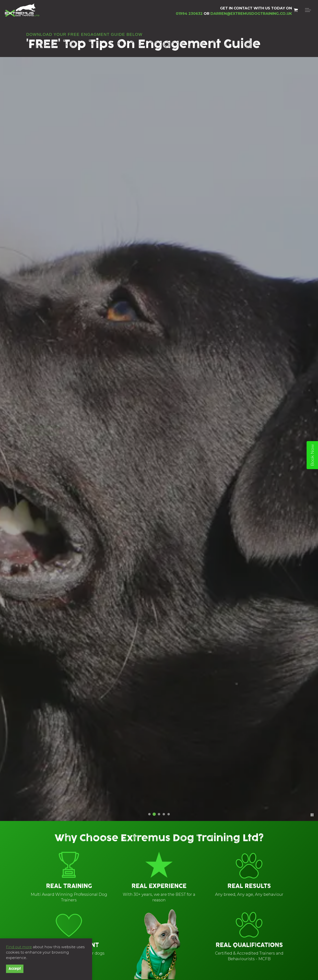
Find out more (19, 947)
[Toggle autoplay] (312, 815)
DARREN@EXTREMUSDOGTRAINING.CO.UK (251, 14)
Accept (15, 969)
